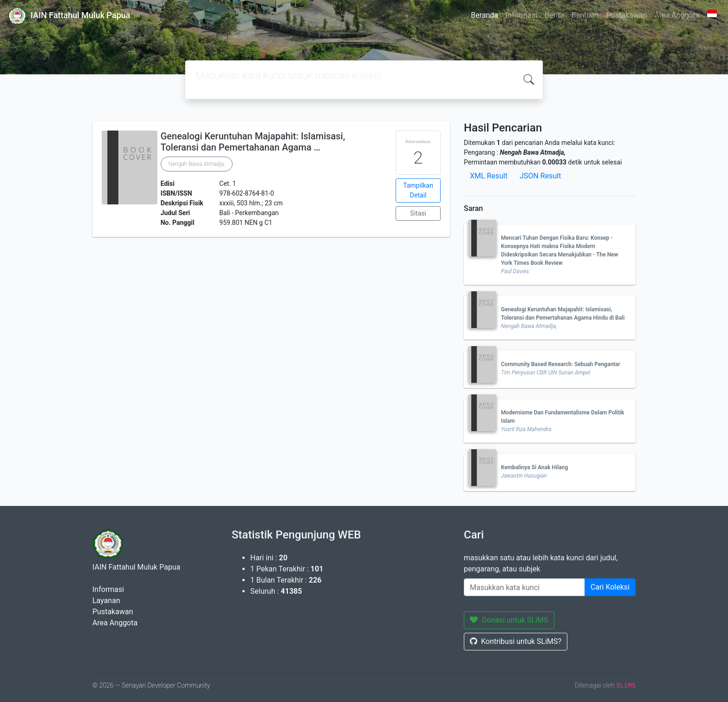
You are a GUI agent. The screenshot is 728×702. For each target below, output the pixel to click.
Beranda (484, 15)
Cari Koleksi (610, 587)
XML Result (489, 176)
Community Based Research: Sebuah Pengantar (561, 364)
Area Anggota (677, 15)
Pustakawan (627, 15)
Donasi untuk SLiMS (509, 620)
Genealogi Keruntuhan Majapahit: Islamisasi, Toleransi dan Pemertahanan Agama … (253, 142)
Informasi (521, 15)
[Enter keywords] (524, 587)
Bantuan (585, 15)
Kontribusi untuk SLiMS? (516, 641)
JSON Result (540, 176)
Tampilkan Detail (418, 190)
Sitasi (418, 213)
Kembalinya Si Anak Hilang (534, 467)
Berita (554, 15)
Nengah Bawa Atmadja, (197, 164)
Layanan (106, 600)
